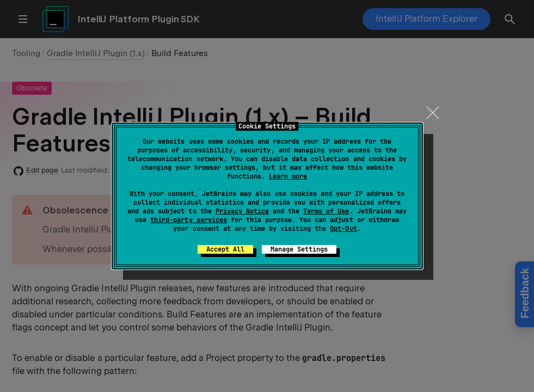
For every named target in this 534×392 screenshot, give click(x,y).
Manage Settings (299, 249)
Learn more (288, 176)
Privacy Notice (242, 211)
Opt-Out (343, 229)
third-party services (188, 220)
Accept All (225, 249)
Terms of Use (326, 211)
